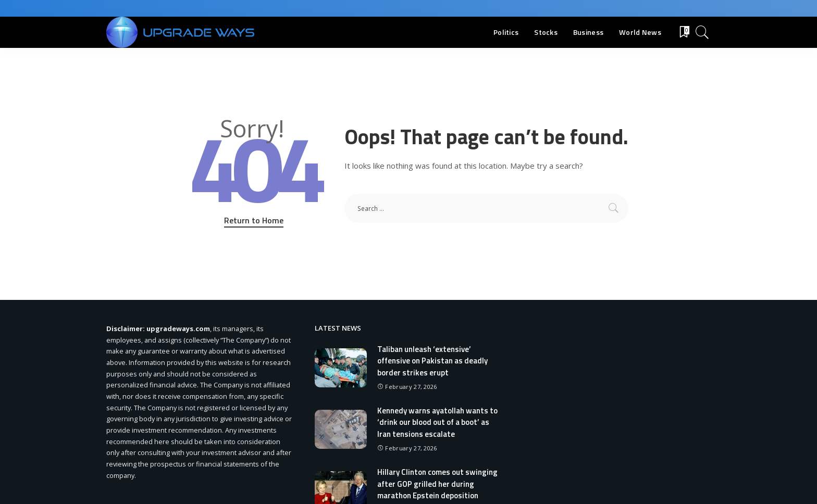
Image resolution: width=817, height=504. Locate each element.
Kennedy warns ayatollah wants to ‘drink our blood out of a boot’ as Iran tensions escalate (437, 422)
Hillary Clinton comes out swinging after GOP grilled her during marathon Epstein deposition (437, 484)
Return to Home (254, 220)
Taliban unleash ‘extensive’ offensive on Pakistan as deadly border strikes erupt (432, 361)
